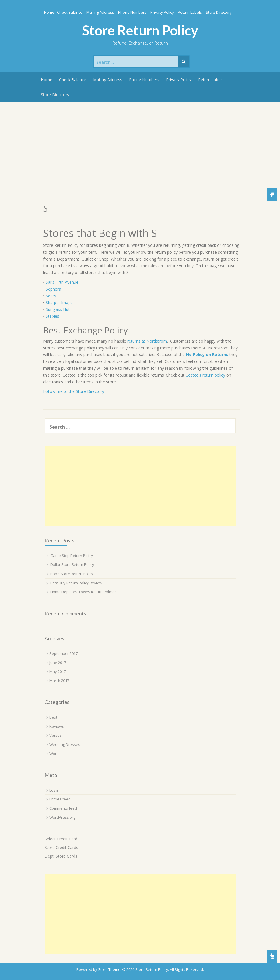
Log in (54, 790)
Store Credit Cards (61, 847)
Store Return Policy (140, 30)
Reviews (57, 726)
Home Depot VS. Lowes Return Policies (83, 592)
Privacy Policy (162, 12)
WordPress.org (62, 817)
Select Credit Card (61, 839)
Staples (52, 316)
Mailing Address (100, 12)
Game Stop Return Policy (72, 556)
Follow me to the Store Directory (74, 391)
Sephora (53, 289)
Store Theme (109, 969)
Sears (51, 296)
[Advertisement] (140, 145)
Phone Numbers (132, 12)
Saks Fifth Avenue (62, 282)
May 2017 (58, 671)
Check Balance (70, 12)
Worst (55, 754)
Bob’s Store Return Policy (72, 574)
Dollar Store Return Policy (72, 564)
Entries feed (60, 799)
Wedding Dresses (65, 744)
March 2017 (59, 681)
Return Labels (190, 12)
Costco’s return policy (205, 375)
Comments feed (63, 808)
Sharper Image (59, 302)
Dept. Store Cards (61, 856)
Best (53, 717)
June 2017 (58, 663)
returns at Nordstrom (147, 341)
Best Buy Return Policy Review (76, 583)
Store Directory (219, 12)
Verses (56, 735)
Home (49, 12)
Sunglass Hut (58, 309)
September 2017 (64, 653)
